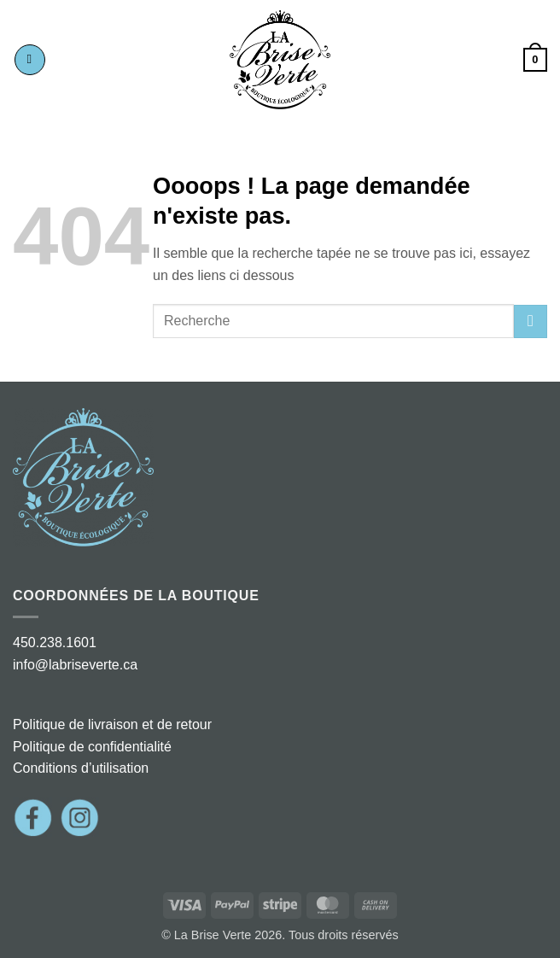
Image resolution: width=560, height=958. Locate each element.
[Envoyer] (531, 321)
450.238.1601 (55, 643)
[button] (30, 60)
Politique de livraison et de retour (112, 724)
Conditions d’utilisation (81, 768)
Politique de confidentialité (92, 747)
